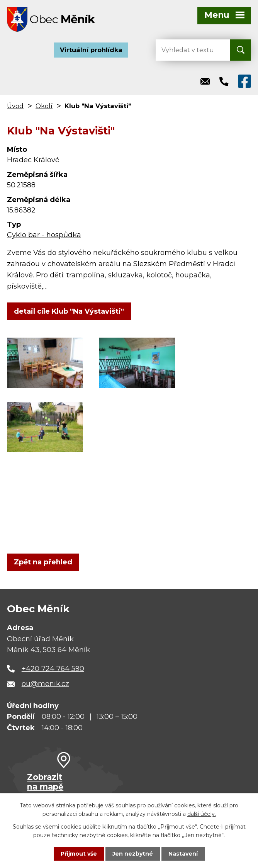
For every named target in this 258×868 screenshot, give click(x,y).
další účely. (202, 814)
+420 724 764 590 (53, 669)
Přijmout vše (79, 854)
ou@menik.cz (45, 684)
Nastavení (183, 854)
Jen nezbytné (133, 854)
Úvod (15, 106)
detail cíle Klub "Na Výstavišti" (69, 311)
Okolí (44, 106)
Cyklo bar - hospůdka (44, 235)
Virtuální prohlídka (91, 50)
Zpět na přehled (43, 562)
